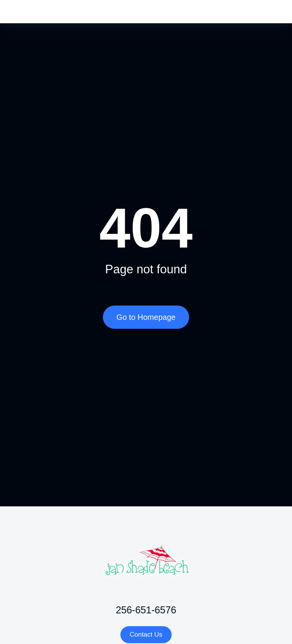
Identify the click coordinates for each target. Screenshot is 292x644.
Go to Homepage (146, 317)
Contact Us (146, 635)
